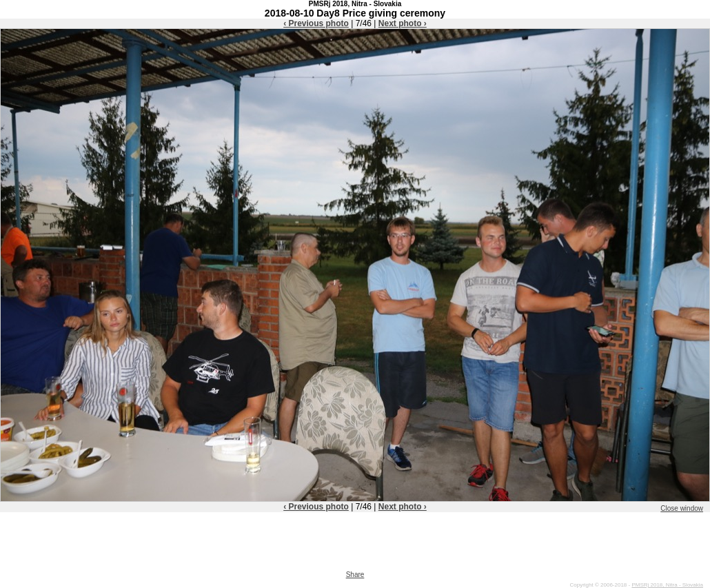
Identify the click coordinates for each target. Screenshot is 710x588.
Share (355, 575)
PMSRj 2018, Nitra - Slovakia (667, 585)
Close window (682, 508)
